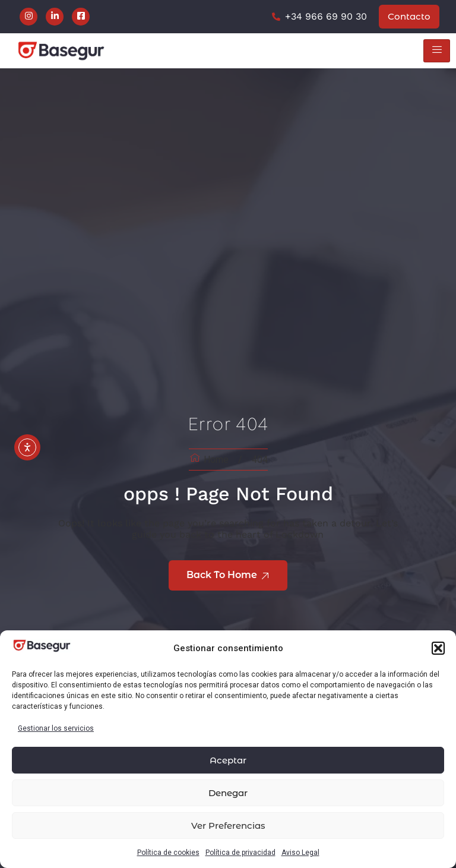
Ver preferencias (228, 826)
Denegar (228, 793)
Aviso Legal (300, 853)
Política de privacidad (240, 853)
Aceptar (228, 760)
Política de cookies (168, 853)
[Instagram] (28, 17)
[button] (438, 648)
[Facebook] (81, 17)
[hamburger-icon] (437, 51)
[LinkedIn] (55, 17)
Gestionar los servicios (56, 728)
